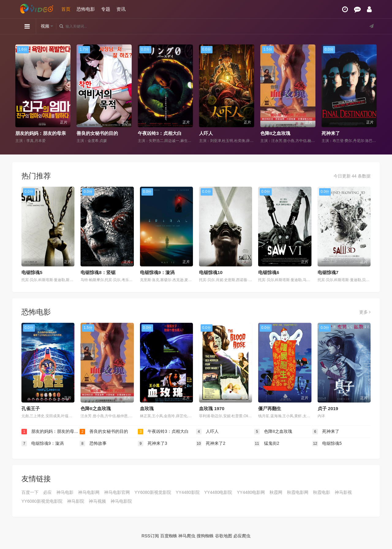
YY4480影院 (188, 492)
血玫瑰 (147, 408)
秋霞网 (276, 492)
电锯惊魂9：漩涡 (157, 272)
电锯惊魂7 (328, 272)
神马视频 (97, 501)
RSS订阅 (150, 536)
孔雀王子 (31, 408)
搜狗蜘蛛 (205, 536)
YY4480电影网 (251, 492)
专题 (106, 9)
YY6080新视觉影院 (153, 492)
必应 (47, 492)
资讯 (121, 9)
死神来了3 (153, 444)
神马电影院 (121, 501)
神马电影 (65, 492)
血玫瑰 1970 (212, 408)
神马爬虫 (187, 536)
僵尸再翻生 (270, 408)
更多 (365, 312)
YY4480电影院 (218, 492)
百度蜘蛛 (169, 536)
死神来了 (331, 133)
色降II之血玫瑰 (275, 133)
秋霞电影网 (298, 492)
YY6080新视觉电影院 (42, 501)
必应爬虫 (242, 536)
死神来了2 (211, 444)
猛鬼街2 (267, 444)
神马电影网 (89, 492)
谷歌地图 (224, 536)
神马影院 (76, 501)
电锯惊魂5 (32, 272)
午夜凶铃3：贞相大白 (160, 133)
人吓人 (206, 133)
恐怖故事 (93, 444)
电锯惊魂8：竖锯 (98, 272)
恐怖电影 (86, 9)
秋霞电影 (322, 492)
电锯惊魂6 (269, 272)
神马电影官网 (117, 492)
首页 (66, 9)
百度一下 (30, 492)
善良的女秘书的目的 (97, 133)
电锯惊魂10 (211, 272)
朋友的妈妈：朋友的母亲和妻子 (47, 133)
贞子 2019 (328, 408)
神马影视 (343, 492)
